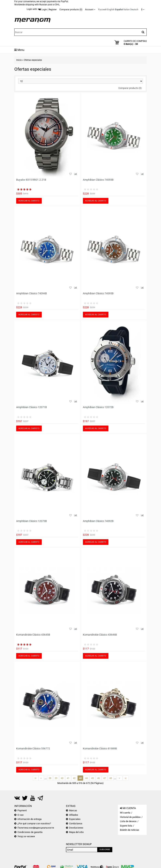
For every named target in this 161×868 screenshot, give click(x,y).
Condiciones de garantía (30, 829)
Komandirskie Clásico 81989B (100, 746)
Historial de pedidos (130, 814)
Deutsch (134, 10)
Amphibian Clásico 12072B (98, 406)
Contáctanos (76, 820)
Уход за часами (26, 833)
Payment (22, 807)
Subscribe (105, 846)
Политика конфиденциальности (36, 824)
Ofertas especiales (33, 60)
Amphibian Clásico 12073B (32, 519)
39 (56, 775)
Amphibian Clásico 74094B (32, 293)
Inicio (19, 60)
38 (50, 775)
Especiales (75, 816)
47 (105, 775)
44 (86, 775)
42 (74, 775)
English (111, 10)
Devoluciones (76, 824)
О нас (21, 811)
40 (62, 775)
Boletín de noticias (130, 827)
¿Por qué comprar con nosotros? (34, 820)
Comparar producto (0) (130, 88)
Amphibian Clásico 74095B (98, 293)
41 (68, 775)
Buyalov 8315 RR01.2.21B (31, 180)
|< (36, 775)
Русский (102, 10)
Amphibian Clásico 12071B (32, 406)
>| (126, 775)
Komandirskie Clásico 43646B (100, 632)
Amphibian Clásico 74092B (98, 519)
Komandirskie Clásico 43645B (33, 632)
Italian (127, 10)
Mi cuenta (125, 809)
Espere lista (126, 822)
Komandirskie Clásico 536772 (33, 746)
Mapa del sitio (76, 829)
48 (111, 775)
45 (92, 775)
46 (99, 775)
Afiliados (74, 811)
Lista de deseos (128, 818)
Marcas (73, 807)
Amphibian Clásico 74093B (98, 180)
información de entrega (29, 816)
